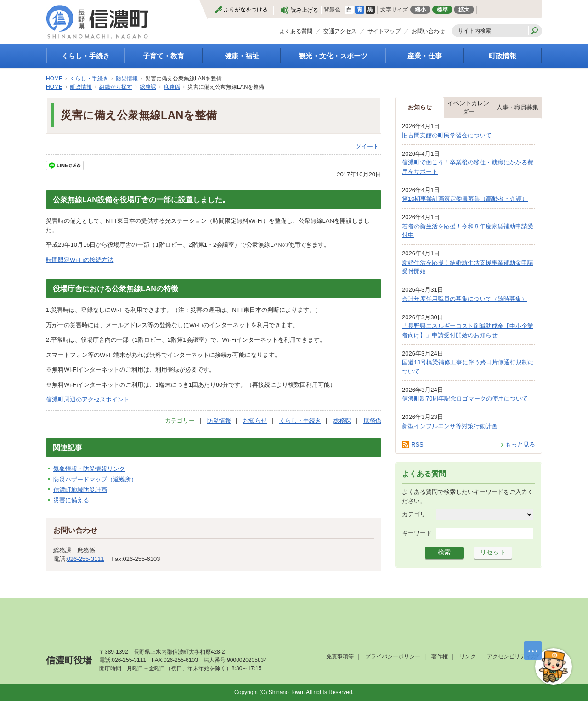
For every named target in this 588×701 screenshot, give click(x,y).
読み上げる (305, 10)
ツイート (367, 146)
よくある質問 (296, 31)
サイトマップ (384, 31)
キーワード (417, 533)
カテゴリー (417, 514)
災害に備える (71, 500)
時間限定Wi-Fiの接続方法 (80, 260)
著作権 (440, 656)
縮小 (420, 10)
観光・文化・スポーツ (333, 56)
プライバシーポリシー (393, 656)
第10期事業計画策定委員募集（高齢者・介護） (465, 199)
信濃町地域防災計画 (80, 490)
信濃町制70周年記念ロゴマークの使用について (465, 399)
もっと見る (520, 444)
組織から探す (116, 87)
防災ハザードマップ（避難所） (95, 479)
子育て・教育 (164, 56)
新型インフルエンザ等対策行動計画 (450, 426)
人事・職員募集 (517, 107)
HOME (54, 79)
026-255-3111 (86, 559)
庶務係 (172, 87)
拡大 (464, 10)
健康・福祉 (242, 56)
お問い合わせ (428, 31)
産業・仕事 (425, 56)
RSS (417, 444)
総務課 (148, 87)
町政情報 (503, 56)
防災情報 (127, 79)
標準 (442, 10)
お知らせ (255, 421)
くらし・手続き (86, 56)
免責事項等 (340, 656)
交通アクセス (340, 31)
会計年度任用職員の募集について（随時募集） (465, 299)
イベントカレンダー (468, 108)
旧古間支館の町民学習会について (447, 135)
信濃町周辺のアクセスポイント (88, 399)
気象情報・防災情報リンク (89, 469)
